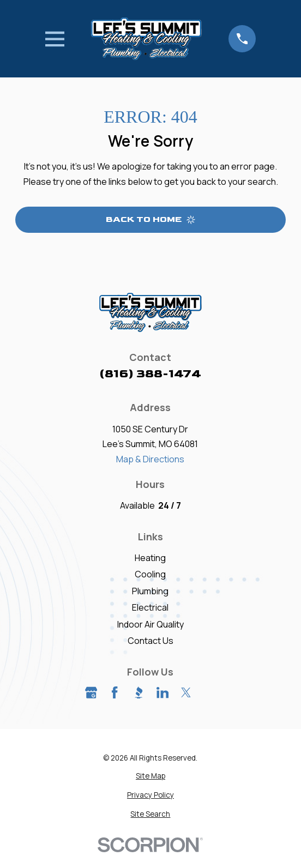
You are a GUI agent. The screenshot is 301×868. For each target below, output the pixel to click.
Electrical (150, 607)
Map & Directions (150, 459)
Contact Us (150, 641)
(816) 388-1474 (150, 374)
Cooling (150, 574)
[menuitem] (150, 776)
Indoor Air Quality (150, 624)
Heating (150, 558)
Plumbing (150, 591)
